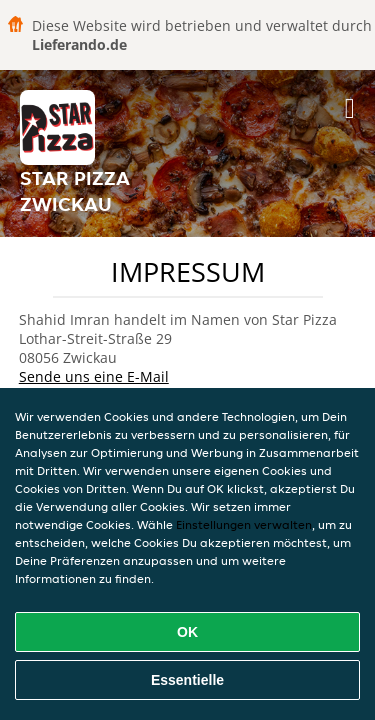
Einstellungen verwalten (244, 524)
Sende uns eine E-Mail (94, 376)
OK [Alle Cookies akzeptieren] (187, 632)
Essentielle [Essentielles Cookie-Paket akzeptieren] (187, 680)
